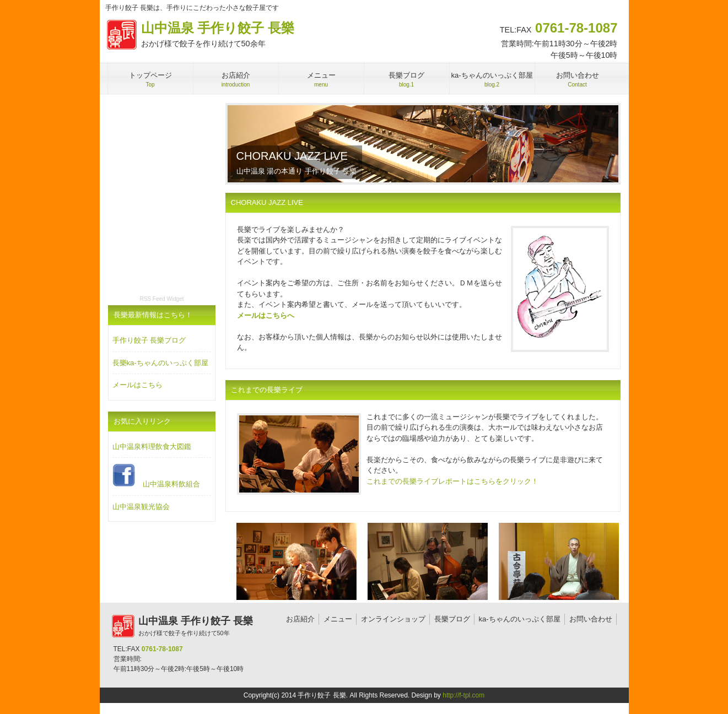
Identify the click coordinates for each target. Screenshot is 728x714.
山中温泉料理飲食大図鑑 (152, 447)
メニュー (338, 619)
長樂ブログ (452, 619)
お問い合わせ (591, 619)
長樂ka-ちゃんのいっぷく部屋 (160, 363)
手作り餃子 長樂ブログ (149, 340)
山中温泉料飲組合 (156, 476)
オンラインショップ (393, 619)
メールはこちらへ (266, 315)
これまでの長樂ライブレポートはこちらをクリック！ (452, 481)
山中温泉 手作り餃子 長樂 (197, 35)
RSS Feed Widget (161, 299)
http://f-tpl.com (463, 695)
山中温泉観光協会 (141, 507)
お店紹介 (300, 619)
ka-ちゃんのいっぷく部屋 (520, 619)
